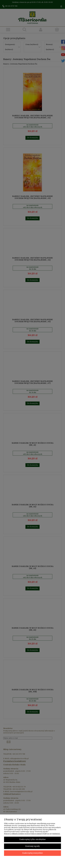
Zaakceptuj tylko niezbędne (32, 839)
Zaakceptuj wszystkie (32, 853)
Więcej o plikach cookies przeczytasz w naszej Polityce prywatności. (32, 834)
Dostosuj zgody (32, 846)
